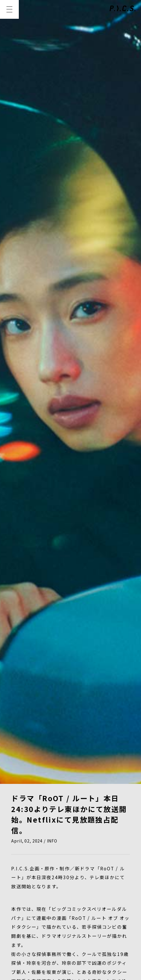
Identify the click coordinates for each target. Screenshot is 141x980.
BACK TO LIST (71, 718)
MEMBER (80, 879)
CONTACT (98, 891)
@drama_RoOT (49, 658)
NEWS (20, 879)
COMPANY (26, 891)
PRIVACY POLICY (31, 927)
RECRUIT (62, 891)
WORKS (48, 879)
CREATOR (116, 879)
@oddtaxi (59, 667)
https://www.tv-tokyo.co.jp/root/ (79, 649)
